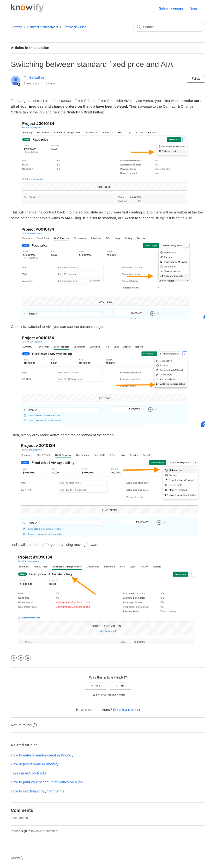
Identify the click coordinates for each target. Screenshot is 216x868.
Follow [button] (196, 79)
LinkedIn (28, 658)
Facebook (14, 658)
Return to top (24, 725)
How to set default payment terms (38, 791)
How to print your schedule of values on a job (47, 782)
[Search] (169, 27)
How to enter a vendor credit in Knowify (42, 755)
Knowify (16, 27)
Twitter (21, 658)
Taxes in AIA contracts (28, 773)
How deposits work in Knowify (35, 764)
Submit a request (172, 8)
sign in (26, 831)
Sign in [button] (195, 8)
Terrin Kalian (34, 78)
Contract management (43, 27)
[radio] (96, 686)
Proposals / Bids (75, 27)
